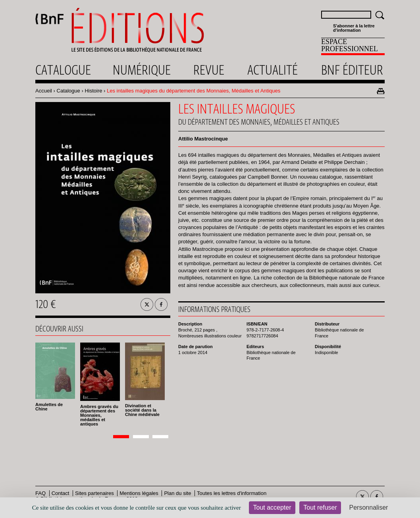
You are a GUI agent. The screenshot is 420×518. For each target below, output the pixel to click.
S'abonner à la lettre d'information (354, 28)
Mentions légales (139, 493)
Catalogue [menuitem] (63, 70)
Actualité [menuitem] (273, 70)
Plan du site (177, 493)
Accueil (44, 91)
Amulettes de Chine (49, 407)
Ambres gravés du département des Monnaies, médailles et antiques (99, 415)
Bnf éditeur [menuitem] (352, 70)
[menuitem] (353, 46)
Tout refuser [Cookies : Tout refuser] (320, 507)
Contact (61, 493)
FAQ (40, 493)
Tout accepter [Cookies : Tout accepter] (272, 507)
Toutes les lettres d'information (232, 493)
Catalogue (68, 91)
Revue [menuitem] (209, 70)
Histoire (93, 91)
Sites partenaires (94, 493)
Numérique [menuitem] (142, 70)
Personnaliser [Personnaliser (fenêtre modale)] (369, 507)
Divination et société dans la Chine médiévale (142, 410)
